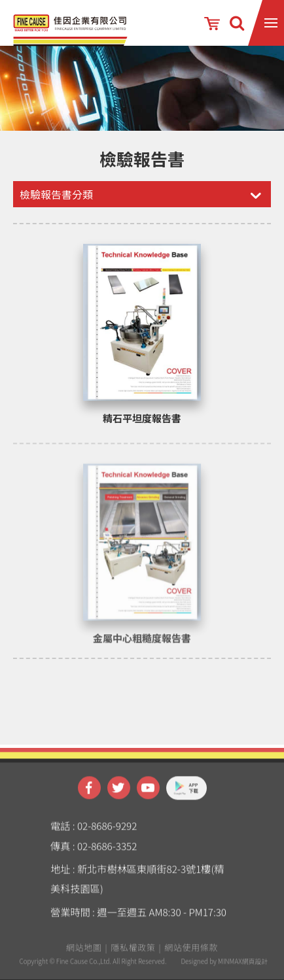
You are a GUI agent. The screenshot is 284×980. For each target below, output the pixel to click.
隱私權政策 (133, 955)
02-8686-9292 (107, 834)
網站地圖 (84, 955)
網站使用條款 (191, 955)
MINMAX (230, 969)
